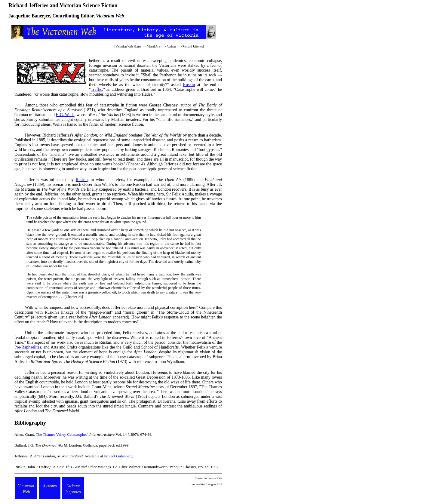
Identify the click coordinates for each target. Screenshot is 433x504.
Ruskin (189, 85)
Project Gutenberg (118, 456)
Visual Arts (154, 46)
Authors (171, 46)
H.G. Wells (65, 115)
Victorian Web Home (128, 46)
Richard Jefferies (193, 46)
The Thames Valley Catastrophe (61, 434)
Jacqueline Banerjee (29, 16)
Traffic (97, 89)
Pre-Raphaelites (28, 347)
